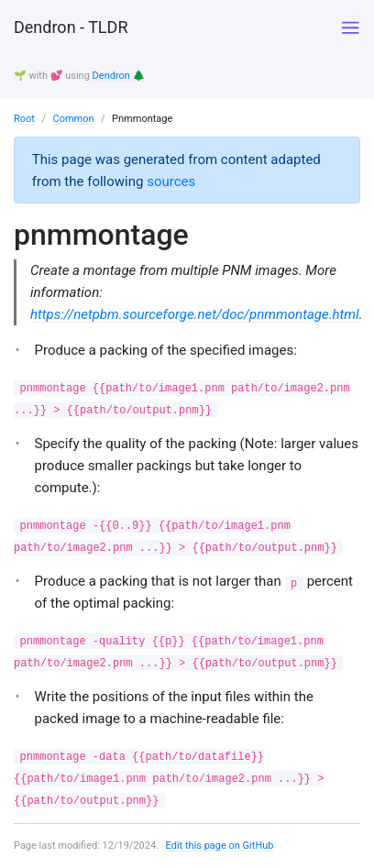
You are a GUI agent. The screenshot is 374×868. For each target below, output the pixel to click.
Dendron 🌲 (119, 76)
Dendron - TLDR (71, 27)
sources (171, 181)
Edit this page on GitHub (220, 846)
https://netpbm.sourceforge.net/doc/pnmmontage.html (195, 314)
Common (73, 119)
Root (24, 119)
